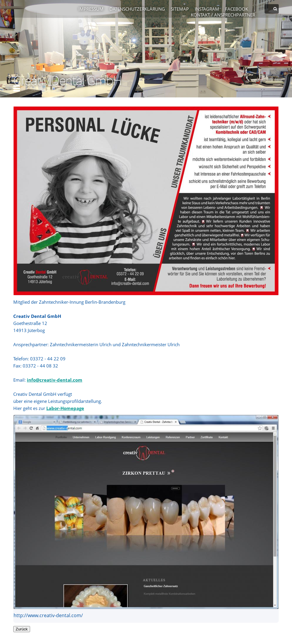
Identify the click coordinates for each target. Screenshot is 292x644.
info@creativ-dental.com (55, 380)
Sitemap (180, 9)
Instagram (207, 9)
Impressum (91, 9)
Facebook (237, 9)
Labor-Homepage (65, 408)
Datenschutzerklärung (137, 9)
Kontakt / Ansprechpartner (223, 15)
